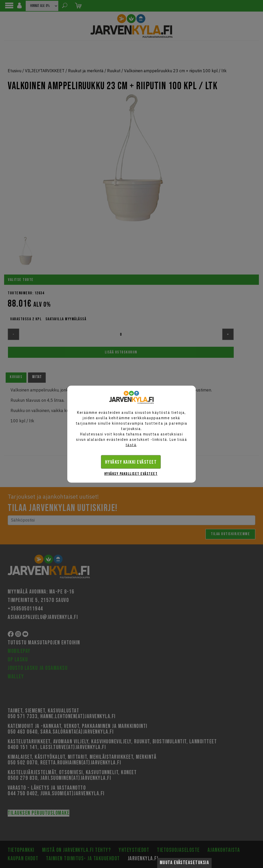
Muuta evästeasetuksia (185, 863)
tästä (131, 445)
